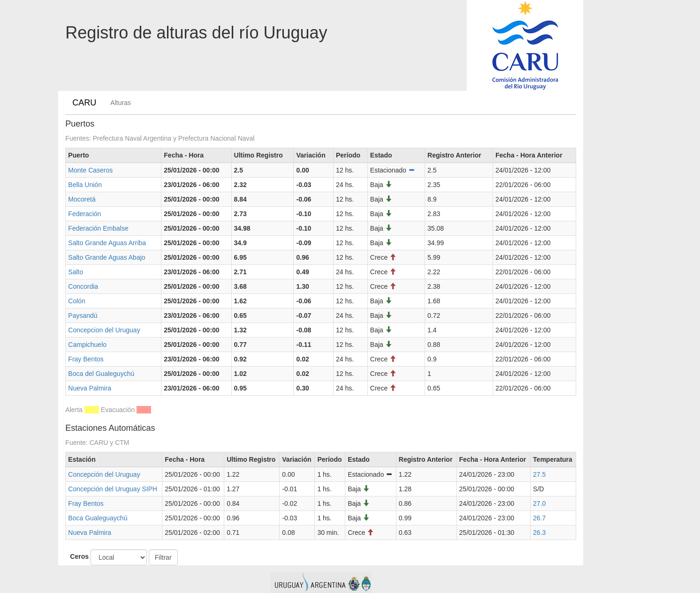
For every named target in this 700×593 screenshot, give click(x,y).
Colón (77, 301)
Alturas (121, 103)
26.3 (539, 533)
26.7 (539, 518)
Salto (76, 272)
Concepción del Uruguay (104, 474)
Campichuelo (87, 345)
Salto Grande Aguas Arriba (107, 243)
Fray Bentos (86, 359)
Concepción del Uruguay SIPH (113, 489)
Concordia (83, 286)
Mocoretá (82, 199)
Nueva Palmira (90, 388)
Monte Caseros (90, 170)
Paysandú (83, 315)
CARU (84, 103)
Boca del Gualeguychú (101, 374)
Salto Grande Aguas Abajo (107, 257)
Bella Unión (85, 185)
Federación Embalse (98, 228)
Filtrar (163, 557)
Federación (84, 214)
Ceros (79, 556)
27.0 (539, 503)
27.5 (539, 474)
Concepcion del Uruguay (104, 330)
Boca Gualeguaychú (98, 518)
